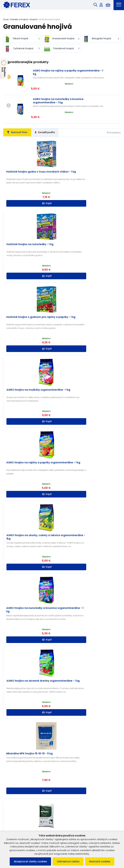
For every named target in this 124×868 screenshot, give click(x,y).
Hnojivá (33, 20)
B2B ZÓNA (71, 772)
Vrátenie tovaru (13, 785)
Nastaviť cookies (101, 861)
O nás (68, 777)
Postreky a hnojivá (19, 20)
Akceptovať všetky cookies (29, 861)
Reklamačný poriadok (16, 777)
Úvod (6, 20)
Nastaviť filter (19, 119)
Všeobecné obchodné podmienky (23, 772)
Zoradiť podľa (50, 119)
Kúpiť (33, 190)
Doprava (70, 785)
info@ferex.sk (76, 825)
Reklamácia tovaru (15, 789)
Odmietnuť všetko (68, 861)
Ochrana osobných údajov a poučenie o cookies (31, 781)
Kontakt (69, 781)
